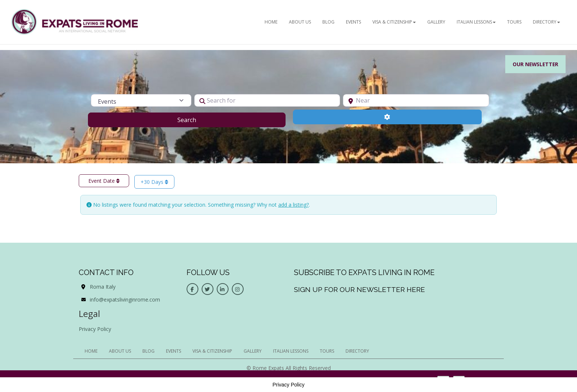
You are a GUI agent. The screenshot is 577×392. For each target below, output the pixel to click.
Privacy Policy (95, 329)
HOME (271, 22)
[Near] (416, 100)
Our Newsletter (535, 64)
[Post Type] (141, 100)
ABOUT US (300, 22)
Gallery (436, 22)
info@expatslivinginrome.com (125, 300)
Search (196, 120)
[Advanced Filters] (387, 117)
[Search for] (267, 100)
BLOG (328, 22)
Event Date (104, 181)
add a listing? (293, 205)
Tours (514, 22)
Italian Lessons (476, 22)
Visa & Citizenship (394, 22)
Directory (546, 22)
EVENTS (353, 22)
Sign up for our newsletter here (360, 289)
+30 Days (154, 182)
